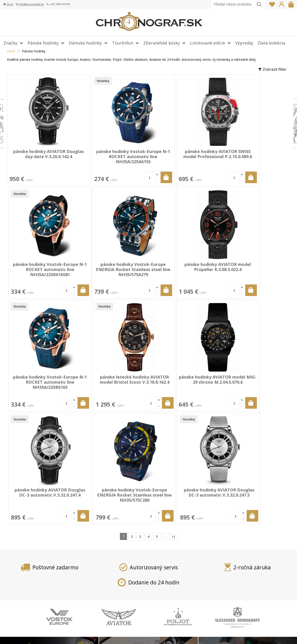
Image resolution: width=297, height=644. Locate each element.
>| (174, 423)
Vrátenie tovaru (119, 587)
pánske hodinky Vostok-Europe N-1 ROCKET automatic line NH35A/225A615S (110, 159)
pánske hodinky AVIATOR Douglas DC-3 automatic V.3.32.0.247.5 (249, 382)
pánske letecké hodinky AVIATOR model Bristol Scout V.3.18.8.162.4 (249, 269)
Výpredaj (244, 43)
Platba (110, 574)
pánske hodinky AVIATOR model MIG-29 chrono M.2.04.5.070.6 (41, 382)
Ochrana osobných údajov (128, 607)
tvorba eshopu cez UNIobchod (201, 635)
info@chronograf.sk (32, 4)
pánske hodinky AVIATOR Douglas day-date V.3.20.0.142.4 (41, 156)
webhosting (235, 635)
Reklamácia (115, 594)
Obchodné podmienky (124, 601)
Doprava (112, 580)
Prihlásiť (281, 4)
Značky (10, 43)
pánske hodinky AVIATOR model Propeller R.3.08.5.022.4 (110, 267)
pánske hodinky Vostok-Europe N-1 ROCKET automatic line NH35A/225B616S (180, 272)
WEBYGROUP (273, 635)
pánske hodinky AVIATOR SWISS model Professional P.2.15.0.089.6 (180, 156)
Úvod (10, 4)
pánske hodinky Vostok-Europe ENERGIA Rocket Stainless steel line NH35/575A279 (41, 272)
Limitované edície (208, 43)
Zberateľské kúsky (162, 43)
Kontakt (112, 614)
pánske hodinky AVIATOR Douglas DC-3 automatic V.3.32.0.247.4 (110, 382)
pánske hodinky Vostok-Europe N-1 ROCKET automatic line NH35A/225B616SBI (249, 159)
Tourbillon (123, 43)
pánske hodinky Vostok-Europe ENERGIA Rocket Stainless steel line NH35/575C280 (180, 384)
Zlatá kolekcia (271, 43)
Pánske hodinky (43, 43)
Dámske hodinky (85, 43)
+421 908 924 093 (227, 574)
